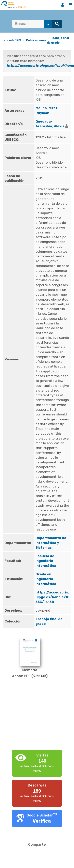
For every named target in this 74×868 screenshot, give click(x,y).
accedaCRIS (12, 40)
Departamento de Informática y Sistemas (51, 543)
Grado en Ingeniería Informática (46, 579)
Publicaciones (36, 40)
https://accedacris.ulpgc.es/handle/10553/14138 (52, 597)
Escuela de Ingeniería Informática (46, 561)
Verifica (42, 821)
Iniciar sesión (63, 5)
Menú (70, 5)
